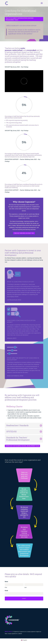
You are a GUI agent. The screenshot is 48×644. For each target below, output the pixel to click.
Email (6, 591)
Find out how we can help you (24, 233)
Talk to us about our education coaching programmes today (20, 19)
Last (25, 587)
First (6, 587)
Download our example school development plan (22, 446)
